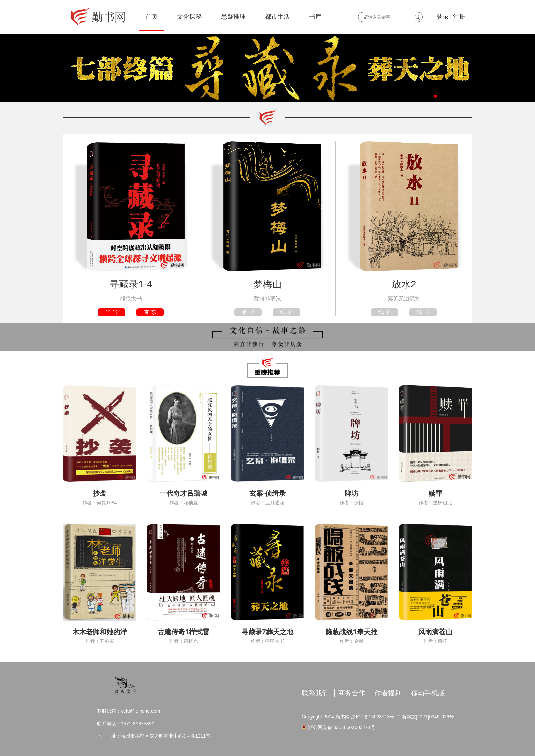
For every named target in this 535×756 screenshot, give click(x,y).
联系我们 (315, 693)
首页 (151, 17)
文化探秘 (189, 17)
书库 (315, 17)
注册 (459, 17)
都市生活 (277, 17)
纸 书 (248, 312)
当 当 (112, 312)
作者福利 (388, 693)
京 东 (150, 312)
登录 (443, 17)
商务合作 (352, 693)
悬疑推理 (233, 17)
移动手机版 (428, 693)
